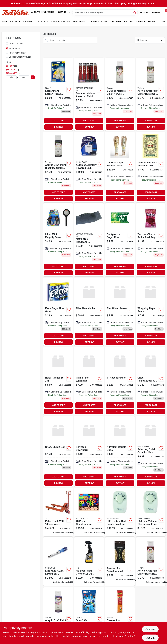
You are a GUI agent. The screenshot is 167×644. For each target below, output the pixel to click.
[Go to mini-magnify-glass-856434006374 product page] (58, 240)
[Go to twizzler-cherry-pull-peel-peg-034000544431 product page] (151, 240)
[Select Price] (33, 77)
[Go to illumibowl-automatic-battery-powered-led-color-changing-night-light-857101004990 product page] (89, 167)
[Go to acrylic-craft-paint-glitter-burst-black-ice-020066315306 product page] (58, 167)
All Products (15, 49)
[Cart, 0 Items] (164, 13)
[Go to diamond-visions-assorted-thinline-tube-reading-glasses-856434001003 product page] (89, 94)
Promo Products (17, 44)
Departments (97, 22)
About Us (15, 22)
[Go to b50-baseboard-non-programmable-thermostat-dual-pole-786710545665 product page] (151, 512)
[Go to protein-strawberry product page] (89, 451)
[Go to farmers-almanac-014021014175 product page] (151, 167)
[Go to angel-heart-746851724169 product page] (120, 167)
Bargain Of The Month (36, 22)
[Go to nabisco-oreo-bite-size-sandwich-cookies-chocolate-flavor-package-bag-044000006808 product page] (89, 611)
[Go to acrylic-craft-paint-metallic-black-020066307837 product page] (120, 94)
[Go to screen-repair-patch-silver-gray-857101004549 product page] (58, 94)
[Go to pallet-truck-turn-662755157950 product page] (58, 512)
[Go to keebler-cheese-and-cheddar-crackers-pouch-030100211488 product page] (120, 611)
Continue (150, 629)
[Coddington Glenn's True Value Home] (15, 13)
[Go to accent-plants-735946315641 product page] (120, 381)
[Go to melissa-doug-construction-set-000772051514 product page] (89, 512)
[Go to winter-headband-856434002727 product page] (89, 240)
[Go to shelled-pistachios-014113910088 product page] (120, 562)
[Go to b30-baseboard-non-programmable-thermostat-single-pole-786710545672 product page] (120, 512)
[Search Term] (105, 12)
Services (140, 22)
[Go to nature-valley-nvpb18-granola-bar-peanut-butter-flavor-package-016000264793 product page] (151, 451)
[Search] (135, 12)
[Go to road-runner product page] (58, 381)
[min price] (11, 77)
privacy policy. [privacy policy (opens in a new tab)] (48, 636)
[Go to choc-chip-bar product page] (58, 451)
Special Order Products (20, 57)
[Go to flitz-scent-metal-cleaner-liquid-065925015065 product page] (89, 562)
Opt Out (150, 638)
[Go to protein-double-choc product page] (120, 451)
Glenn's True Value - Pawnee (51, 12)
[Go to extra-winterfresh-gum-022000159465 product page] (58, 312)
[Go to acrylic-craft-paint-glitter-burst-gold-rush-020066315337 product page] (151, 94)
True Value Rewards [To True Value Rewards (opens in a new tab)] (121, 22)
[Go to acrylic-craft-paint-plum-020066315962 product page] (58, 611)
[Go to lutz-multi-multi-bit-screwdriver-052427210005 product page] (58, 562)
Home (5, 22)
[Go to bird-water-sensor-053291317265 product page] (120, 312)
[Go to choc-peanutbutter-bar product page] (151, 381)
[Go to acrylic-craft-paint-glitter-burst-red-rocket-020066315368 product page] (151, 562)
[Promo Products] (7, 43)
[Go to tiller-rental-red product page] (89, 312)
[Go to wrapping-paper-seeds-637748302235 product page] (151, 312)
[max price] (24, 77)
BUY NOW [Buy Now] (59, 127)
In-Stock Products (17, 53)
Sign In (144, 12)
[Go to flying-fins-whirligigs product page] (89, 381)
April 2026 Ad (80, 22)
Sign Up (156, 12)
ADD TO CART (58, 121)
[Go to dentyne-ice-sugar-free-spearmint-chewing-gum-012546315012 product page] (120, 240)
